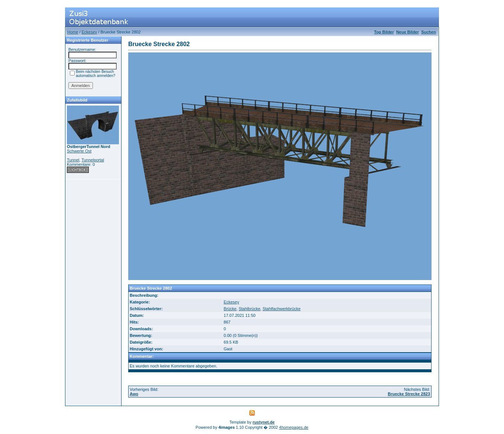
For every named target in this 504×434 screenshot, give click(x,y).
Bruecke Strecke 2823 (409, 394)
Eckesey (90, 32)
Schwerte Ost (79, 151)
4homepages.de (294, 427)
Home (73, 32)
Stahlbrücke (249, 309)
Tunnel (73, 160)
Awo (134, 394)
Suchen (429, 32)
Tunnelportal (93, 160)
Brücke (230, 309)
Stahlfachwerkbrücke (281, 309)
